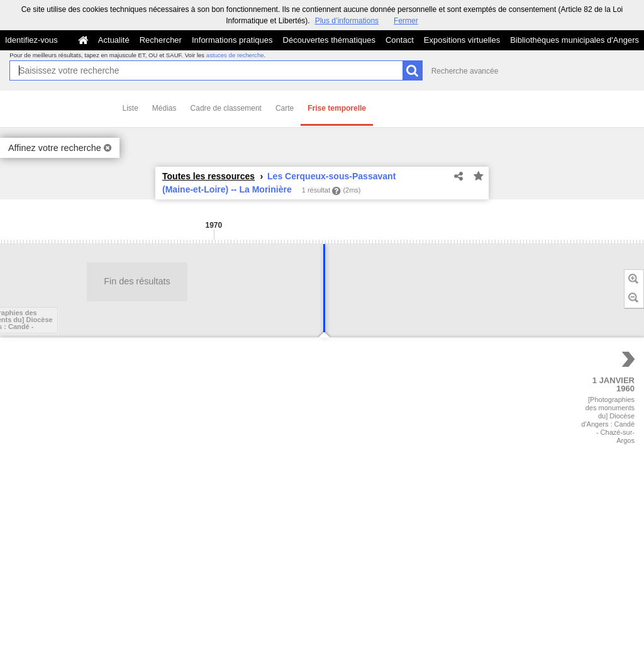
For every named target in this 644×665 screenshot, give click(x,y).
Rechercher (161, 40)
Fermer (406, 21)
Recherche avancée (465, 71)
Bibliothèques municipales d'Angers (575, 40)
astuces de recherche (235, 55)
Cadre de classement (226, 108)
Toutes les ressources (208, 176)
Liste (130, 108)
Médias (164, 108)
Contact (400, 40)
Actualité (114, 40)
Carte (285, 108)
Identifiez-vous (31, 40)
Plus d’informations (347, 21)
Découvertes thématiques (329, 40)
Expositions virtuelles (462, 40)
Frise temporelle (337, 108)
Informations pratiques (232, 40)
